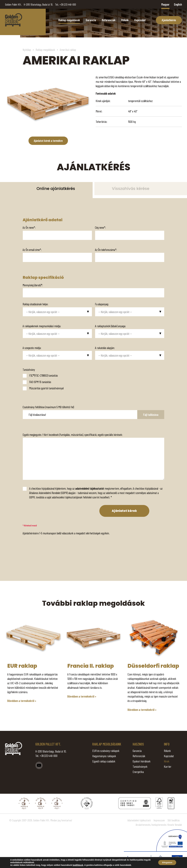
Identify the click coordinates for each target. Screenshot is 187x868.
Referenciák (109, 20)
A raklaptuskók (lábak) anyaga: (110, 326)
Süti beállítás (174, 820)
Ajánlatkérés (169, 20)
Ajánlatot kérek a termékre (48, 141)
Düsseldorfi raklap (153, 666)
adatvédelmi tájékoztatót (90, 488)
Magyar (165, 4)
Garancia (91, 20)
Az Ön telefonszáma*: (106, 249)
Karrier (168, 766)
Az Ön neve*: (29, 227)
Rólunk (125, 20)
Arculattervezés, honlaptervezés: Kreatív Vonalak (159, 825)
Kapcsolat (140, 20)
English (178, 4)
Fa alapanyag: (102, 304)
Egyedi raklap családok (104, 761)
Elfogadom (167, 863)
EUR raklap (22, 666)
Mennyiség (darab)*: (33, 285)
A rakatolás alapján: (105, 348)
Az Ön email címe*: (32, 249)
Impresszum (159, 820)
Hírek (167, 761)
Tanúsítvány (29, 370)
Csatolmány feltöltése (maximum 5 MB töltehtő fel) (48, 407)
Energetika (138, 772)
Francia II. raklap (91, 666)
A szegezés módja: (32, 348)
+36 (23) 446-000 (68, 4)
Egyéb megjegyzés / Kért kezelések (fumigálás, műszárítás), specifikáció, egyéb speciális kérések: (73, 435)
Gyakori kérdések (142, 761)
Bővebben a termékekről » (22, 701)
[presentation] (42, 511)
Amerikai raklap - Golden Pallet (14, 20)
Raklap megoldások (69, 20)
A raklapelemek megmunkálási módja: (42, 326)
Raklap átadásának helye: (35, 304)
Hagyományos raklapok (104, 756)
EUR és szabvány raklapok (106, 751)
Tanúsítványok (140, 766)
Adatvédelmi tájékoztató (139, 820)
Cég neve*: (100, 227)
